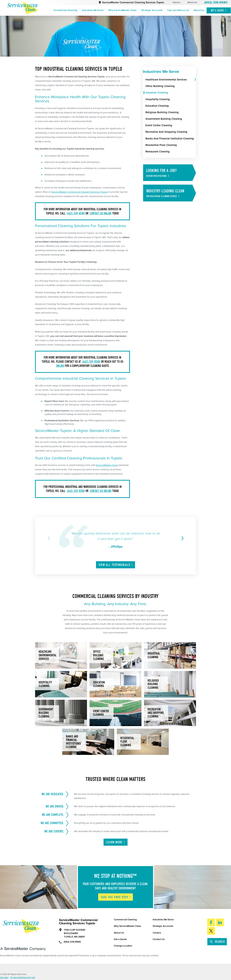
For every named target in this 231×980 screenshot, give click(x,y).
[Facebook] (211, 922)
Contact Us (159, 939)
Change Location (123, 946)
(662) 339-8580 (216, 2)
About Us (192, 2)
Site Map (4, 978)
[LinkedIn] (220, 922)
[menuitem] (65, 10)
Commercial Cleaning (65, 10)
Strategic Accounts (152, 10)
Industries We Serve (93, 10)
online (60, 366)
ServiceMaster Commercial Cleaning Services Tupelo (131, 2)
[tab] (195, 80)
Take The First (116, 897)
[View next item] (182, 538)
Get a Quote (120, 939)
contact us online (101, 213)
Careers (176, 2)
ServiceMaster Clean (107, 465)
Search (217, 942)
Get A (219, 10)
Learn (116, 842)
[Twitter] (211, 931)
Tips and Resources (178, 10)
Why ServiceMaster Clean (122, 10)
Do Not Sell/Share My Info (23, 978)
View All (116, 565)
